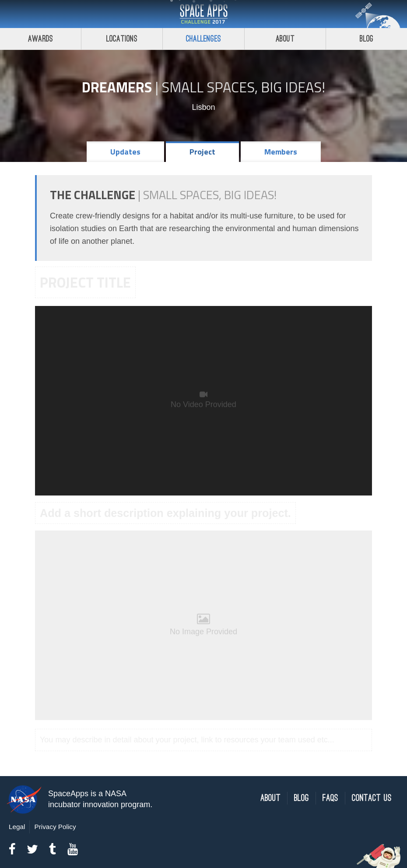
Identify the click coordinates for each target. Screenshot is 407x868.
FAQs (330, 798)
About (285, 39)
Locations (122, 39)
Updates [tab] (125, 152)
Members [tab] (281, 152)
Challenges (203, 39)
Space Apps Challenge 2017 (203, 14)
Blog (302, 798)
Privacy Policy (55, 827)
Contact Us (372, 798)
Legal (17, 827)
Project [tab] (202, 152)
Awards (40, 39)
